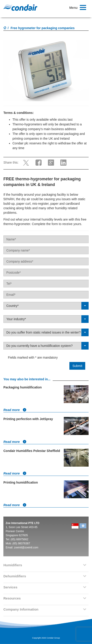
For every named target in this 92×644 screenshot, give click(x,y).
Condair (20, 7)
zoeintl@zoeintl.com (26, 548)
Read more (15, 410)
